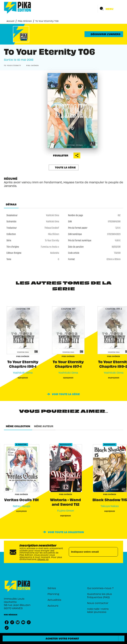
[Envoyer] (114, 552)
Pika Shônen (25, 21)
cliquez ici (43, 559)
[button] (104, 34)
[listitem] (7, 622)
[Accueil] (18, 8)
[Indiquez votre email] (89, 552)
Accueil (10, 21)
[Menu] (110, 9)
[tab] (11, 204)
